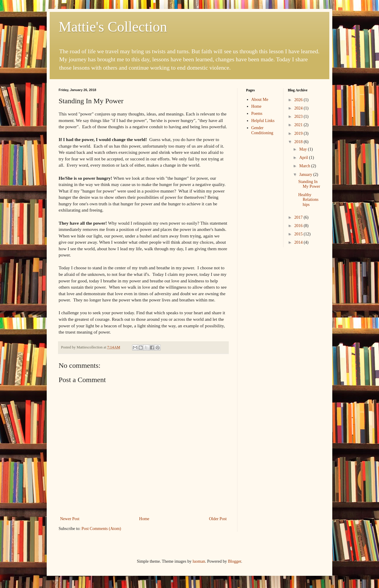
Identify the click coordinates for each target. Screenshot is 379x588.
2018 (299, 142)
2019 (299, 133)
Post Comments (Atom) (101, 529)
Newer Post (70, 519)
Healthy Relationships (308, 200)
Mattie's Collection (113, 27)
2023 (299, 116)
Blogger (234, 561)
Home (144, 519)
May (304, 149)
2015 (299, 234)
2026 (299, 100)
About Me (260, 100)
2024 (299, 108)
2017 (299, 217)
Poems (257, 114)
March (305, 166)
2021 (299, 125)
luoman (199, 561)
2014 (299, 242)
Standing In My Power (309, 184)
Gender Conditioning (262, 130)
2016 (299, 226)
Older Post (218, 519)
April (304, 158)
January (306, 175)
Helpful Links (263, 121)
